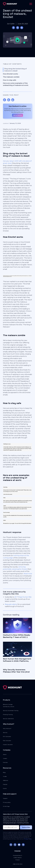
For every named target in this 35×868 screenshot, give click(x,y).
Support (5, 798)
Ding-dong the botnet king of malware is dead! (15, 70)
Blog (4, 772)
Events (5, 788)
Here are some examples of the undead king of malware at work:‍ (16, 84)
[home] (10, 4)
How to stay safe (10, 80)
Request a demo (11, 604)
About (5, 754)
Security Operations (8, 719)
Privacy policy (7, 802)
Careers (5, 758)
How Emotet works (10, 74)
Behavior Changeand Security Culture (9, 705)
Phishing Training (8, 714)
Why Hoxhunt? (7, 728)
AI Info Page (6, 806)
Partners (5, 762)
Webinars (6, 780)
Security (5, 732)
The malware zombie (11, 77)
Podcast (5, 784)
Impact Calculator (8, 745)
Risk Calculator (7, 741)
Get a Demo (17, 115)
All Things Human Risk (23, 597)
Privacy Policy (28, 839)
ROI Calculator (7, 736)
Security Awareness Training (11, 711)
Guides (5, 776)
